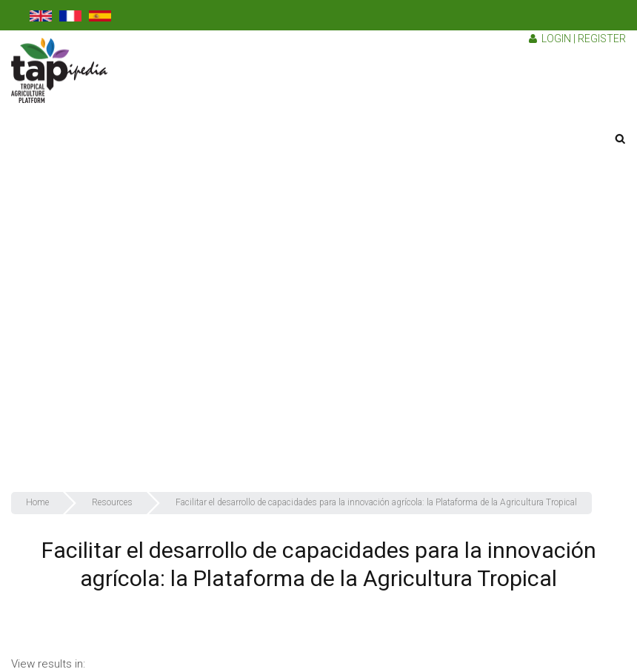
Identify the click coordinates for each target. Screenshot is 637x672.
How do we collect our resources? (514, 307)
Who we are (461, 246)
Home (448, 125)
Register (602, 39)
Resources (460, 367)
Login (556, 39)
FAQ (444, 428)
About (448, 156)
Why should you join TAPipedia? (508, 337)
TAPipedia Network (478, 398)
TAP (444, 216)
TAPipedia (457, 185)
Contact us (460, 459)
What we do (461, 276)
